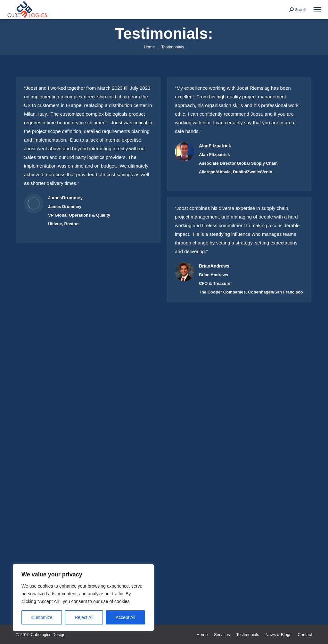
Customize (42, 617)
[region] (83, 598)
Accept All (125, 617)
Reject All (84, 617)
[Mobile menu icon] (317, 10)
